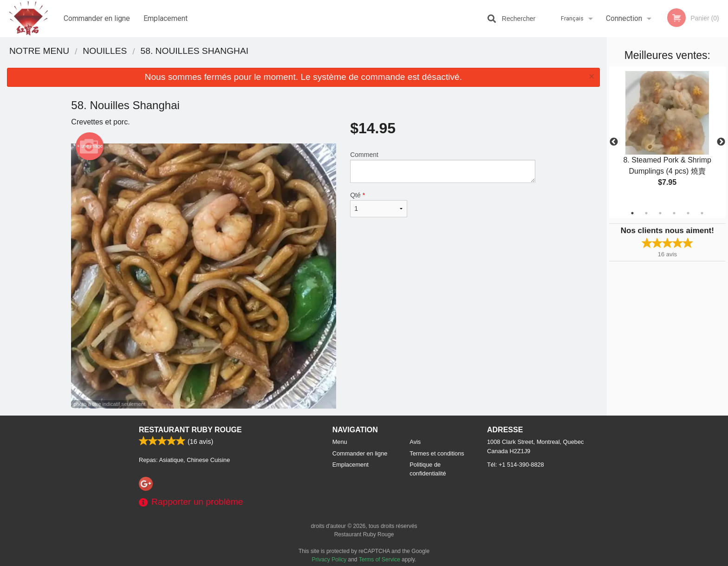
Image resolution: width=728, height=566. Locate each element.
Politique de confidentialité (428, 469)
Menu (340, 442)
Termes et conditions (437, 453)
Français (572, 18)
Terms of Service (380, 559)
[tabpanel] (667, 137)
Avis (415, 442)
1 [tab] (632, 213)
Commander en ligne (97, 18)
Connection (624, 18)
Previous (614, 142)
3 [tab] (660, 213)
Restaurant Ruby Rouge (190, 430)
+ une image (90, 146)
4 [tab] (674, 213)
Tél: (516, 465)
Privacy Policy (329, 559)
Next (721, 142)
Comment (443, 167)
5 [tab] (688, 213)
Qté (378, 204)
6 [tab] (702, 213)
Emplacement (166, 18)
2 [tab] (646, 213)
